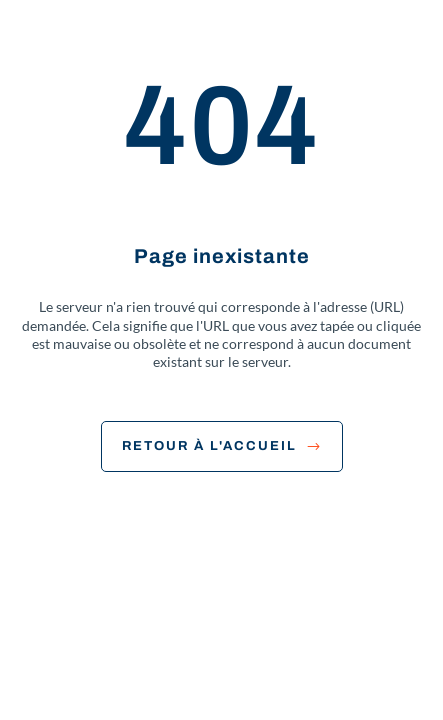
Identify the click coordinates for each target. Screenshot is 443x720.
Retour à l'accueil (222, 446)
